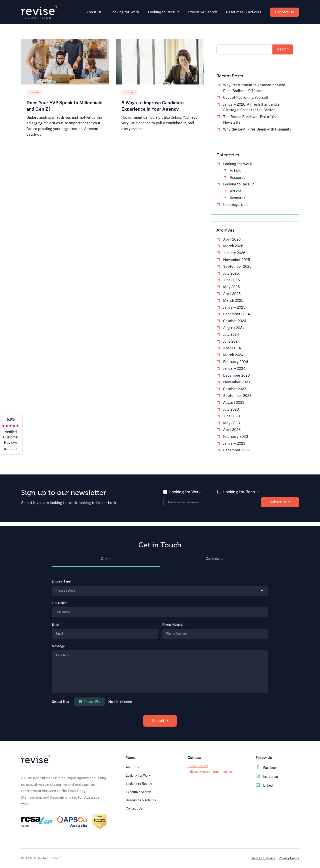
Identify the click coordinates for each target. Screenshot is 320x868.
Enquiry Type (62, 582)
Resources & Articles (243, 12)
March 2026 (233, 246)
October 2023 (235, 389)
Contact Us (284, 12)
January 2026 (234, 253)
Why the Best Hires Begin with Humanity (257, 129)
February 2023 (236, 437)
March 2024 (233, 355)
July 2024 (231, 335)
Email (56, 625)
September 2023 (237, 396)
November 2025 (237, 260)
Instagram (267, 777)
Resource (238, 178)
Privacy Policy (289, 858)
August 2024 (234, 328)
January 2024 (234, 369)
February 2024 (236, 362)
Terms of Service (263, 858)
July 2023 (231, 409)
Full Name (60, 603)
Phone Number (174, 625)
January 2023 (234, 443)
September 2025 (237, 266)
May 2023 (231, 423)
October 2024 (235, 321)
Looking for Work (124, 12)
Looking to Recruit (163, 12)
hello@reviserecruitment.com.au (211, 772)
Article (236, 171)
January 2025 (234, 307)
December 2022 (236, 450)
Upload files (60, 702)
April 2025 (232, 294)
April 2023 (232, 430)
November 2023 (237, 382)
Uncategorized (235, 205)
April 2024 (232, 348)
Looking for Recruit (241, 492)
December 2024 (237, 314)
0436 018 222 (198, 766)
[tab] (106, 561)
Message (58, 646)
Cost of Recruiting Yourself (246, 97)
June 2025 (231, 280)
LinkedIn (266, 786)
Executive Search (202, 12)
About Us (93, 12)
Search (283, 49)
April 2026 (232, 239)
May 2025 (231, 287)
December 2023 (236, 375)
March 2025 (233, 300)
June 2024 (232, 341)
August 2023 (234, 403)
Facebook (267, 768)
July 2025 (231, 273)
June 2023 (231, 416)
